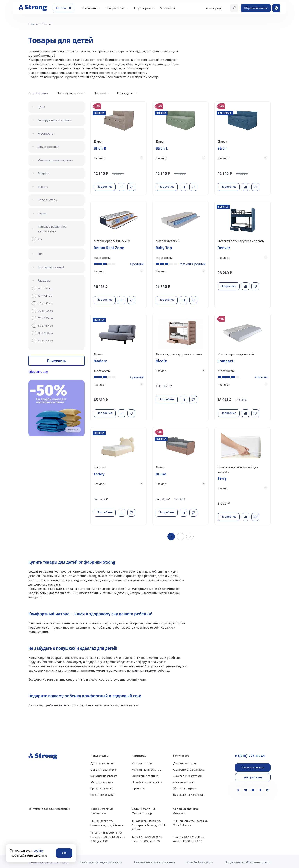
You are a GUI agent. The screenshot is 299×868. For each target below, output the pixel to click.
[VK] (246, 788)
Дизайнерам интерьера (147, 780)
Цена (41, 107)
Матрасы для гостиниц (147, 768)
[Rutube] (268, 788)
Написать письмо (253, 766)
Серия (42, 213)
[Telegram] (260, 788)
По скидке (125, 93)
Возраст (43, 173)
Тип (40, 254)
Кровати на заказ (101, 787)
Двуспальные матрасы (188, 774)
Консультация (253, 775)
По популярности (69, 93)
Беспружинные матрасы (189, 793)
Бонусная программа (104, 774)
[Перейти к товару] (119, 148)
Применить (56, 361)
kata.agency (205, 860)
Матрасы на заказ (102, 780)
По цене (100, 93)
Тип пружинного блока (54, 120)
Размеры (44, 280)
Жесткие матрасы (185, 787)
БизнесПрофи (262, 860)
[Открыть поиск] (234, 8)
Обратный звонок (256, 8)
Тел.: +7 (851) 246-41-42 (189, 835)
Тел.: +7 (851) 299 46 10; (106, 831)
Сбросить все (38, 372)
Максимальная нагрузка (55, 160)
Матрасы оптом (142, 762)
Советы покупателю (104, 768)
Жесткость (45, 133)
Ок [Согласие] (64, 853)
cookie (38, 850)
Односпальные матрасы (189, 768)
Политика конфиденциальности (101, 860)
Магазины (167, 8)
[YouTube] (253, 788)
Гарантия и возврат (103, 793)
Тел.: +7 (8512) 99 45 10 (147, 835)
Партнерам (142, 8)
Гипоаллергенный (51, 267)
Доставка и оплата (103, 762)
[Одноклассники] (238, 788)
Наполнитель (47, 200)
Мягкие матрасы (184, 780)
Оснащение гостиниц (146, 774)
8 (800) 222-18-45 (250, 754)
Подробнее (106, 185)
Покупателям (115, 8)
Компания (89, 8)
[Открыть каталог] (64, 8)
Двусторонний (48, 147)
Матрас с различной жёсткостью (52, 229)
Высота (43, 186)
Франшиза (138, 787)
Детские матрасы (184, 762)
